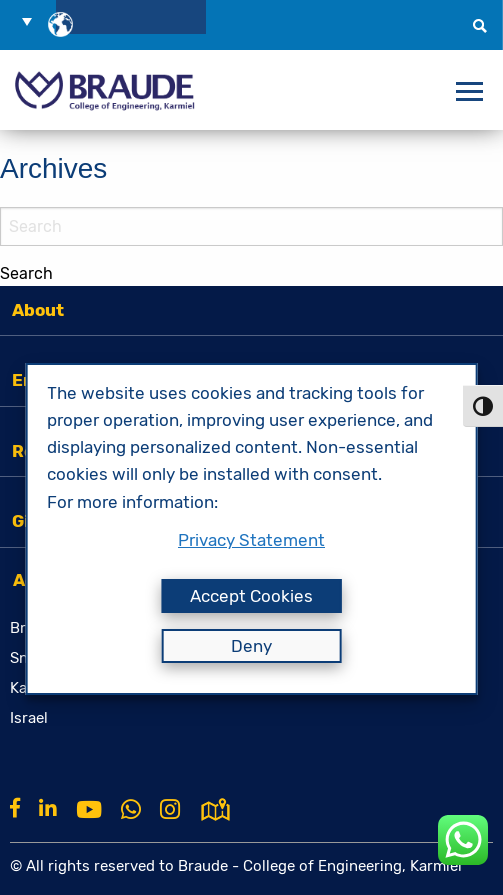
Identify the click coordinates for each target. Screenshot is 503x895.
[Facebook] (15, 808)
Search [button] (26, 273)
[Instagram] (170, 810)
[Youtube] (89, 810)
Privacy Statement (251, 540)
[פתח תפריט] (469, 92)
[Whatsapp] (131, 810)
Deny (251, 646)
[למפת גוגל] (215, 808)
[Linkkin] (48, 808)
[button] (34, 21)
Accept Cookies (251, 596)
